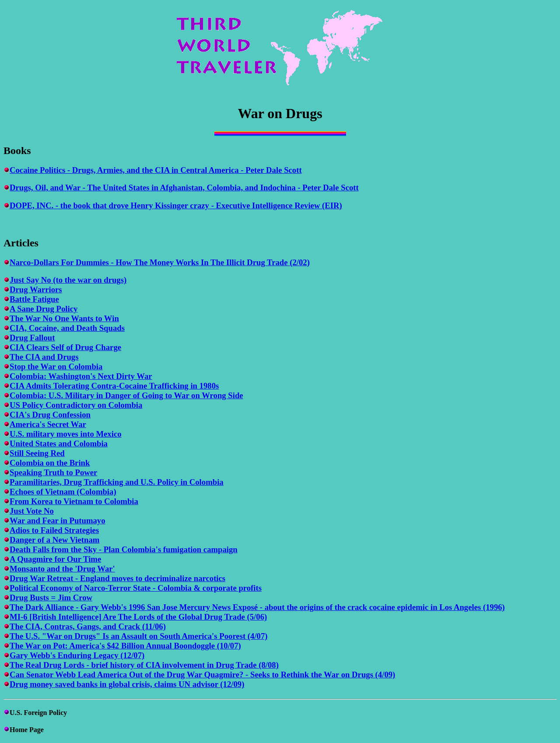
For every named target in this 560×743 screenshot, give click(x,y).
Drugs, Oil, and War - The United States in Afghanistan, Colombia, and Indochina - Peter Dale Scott (184, 188)
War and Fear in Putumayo (58, 520)
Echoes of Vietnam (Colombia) (63, 492)
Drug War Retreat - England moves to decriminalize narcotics (117, 578)
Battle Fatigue (34, 299)
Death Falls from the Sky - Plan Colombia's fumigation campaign (124, 549)
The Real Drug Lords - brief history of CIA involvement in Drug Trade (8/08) (144, 665)
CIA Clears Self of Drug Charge (65, 347)
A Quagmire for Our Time (55, 559)
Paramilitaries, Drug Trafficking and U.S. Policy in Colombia (117, 482)
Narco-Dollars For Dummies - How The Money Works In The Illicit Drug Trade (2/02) (160, 262)
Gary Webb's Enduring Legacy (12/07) (77, 655)
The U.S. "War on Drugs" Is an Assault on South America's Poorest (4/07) (139, 636)
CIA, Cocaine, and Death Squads (67, 328)
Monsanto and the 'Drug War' (62, 569)
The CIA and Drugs (44, 357)
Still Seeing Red (37, 453)
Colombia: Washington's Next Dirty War (81, 376)
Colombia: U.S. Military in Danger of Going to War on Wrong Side (126, 395)
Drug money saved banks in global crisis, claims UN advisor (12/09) (127, 684)
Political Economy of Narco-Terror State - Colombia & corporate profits (136, 588)
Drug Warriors (36, 289)
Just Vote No (32, 511)
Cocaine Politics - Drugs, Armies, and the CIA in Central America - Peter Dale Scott (156, 170)
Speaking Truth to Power (53, 472)
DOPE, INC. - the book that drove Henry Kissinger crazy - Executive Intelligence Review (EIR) (176, 205)
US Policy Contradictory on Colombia (76, 405)
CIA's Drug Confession (50, 415)
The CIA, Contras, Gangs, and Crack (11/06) (88, 626)
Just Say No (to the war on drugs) (68, 280)
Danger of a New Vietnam (54, 540)
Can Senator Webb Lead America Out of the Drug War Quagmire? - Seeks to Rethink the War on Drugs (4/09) (202, 675)
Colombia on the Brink (50, 463)
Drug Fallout (32, 338)
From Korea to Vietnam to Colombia (74, 501)
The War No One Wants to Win (64, 318)
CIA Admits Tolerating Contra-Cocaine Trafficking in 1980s (114, 386)
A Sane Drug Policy (44, 309)
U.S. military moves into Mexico (66, 434)
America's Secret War (48, 424)
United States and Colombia (59, 443)
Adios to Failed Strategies (54, 530)
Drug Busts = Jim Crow (51, 598)
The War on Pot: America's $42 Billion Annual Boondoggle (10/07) (125, 646)
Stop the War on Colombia (56, 366)
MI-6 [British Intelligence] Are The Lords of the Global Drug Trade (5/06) (138, 617)
